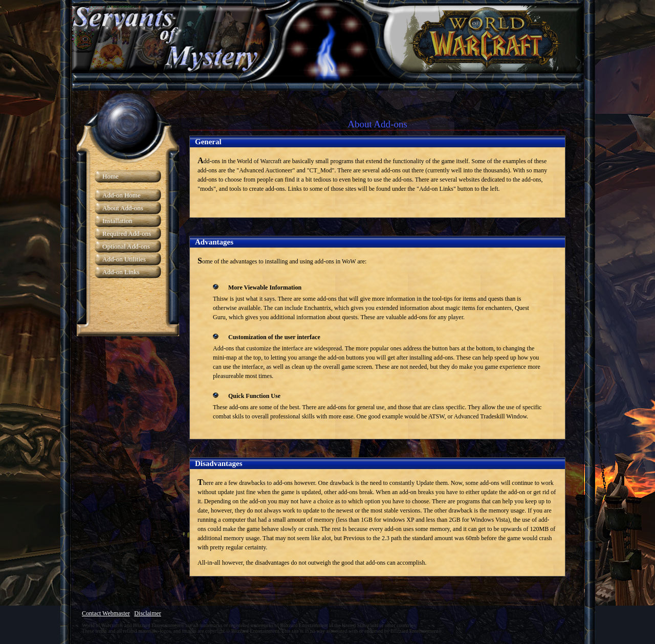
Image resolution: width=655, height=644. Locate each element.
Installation (117, 221)
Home (111, 176)
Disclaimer (148, 613)
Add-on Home (122, 195)
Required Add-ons (127, 234)
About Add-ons (123, 208)
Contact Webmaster (106, 613)
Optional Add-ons (126, 246)
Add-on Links (121, 272)
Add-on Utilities (124, 259)
